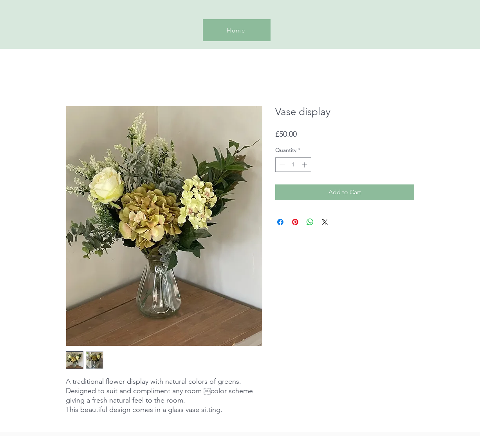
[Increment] (305, 165)
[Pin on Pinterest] (295, 222)
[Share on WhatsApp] (310, 222)
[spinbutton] (293, 165)
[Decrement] (281, 165)
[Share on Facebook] (280, 222)
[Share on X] (325, 222)
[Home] (237, 30)
